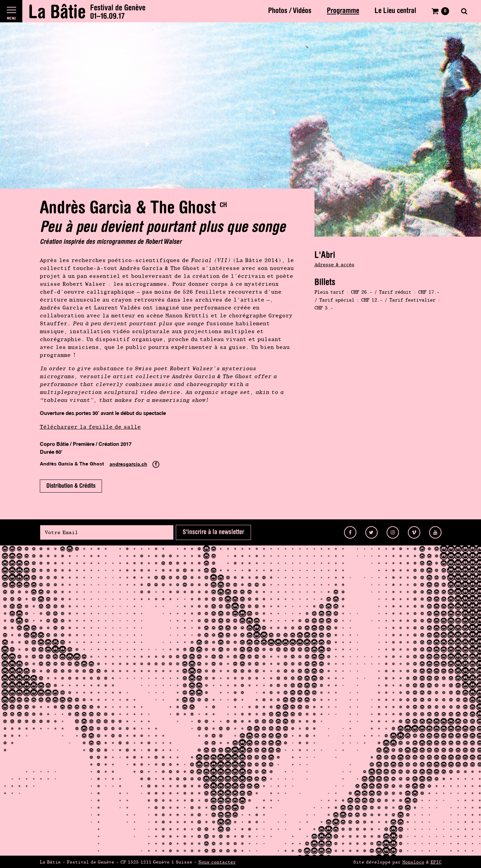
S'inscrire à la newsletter (213, 532)
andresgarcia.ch (128, 464)
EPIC (436, 862)
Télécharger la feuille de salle (90, 427)
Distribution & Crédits (71, 486)
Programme (343, 11)
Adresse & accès (334, 264)
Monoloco (413, 862)
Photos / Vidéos (290, 11)
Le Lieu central (395, 11)
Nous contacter (217, 862)
